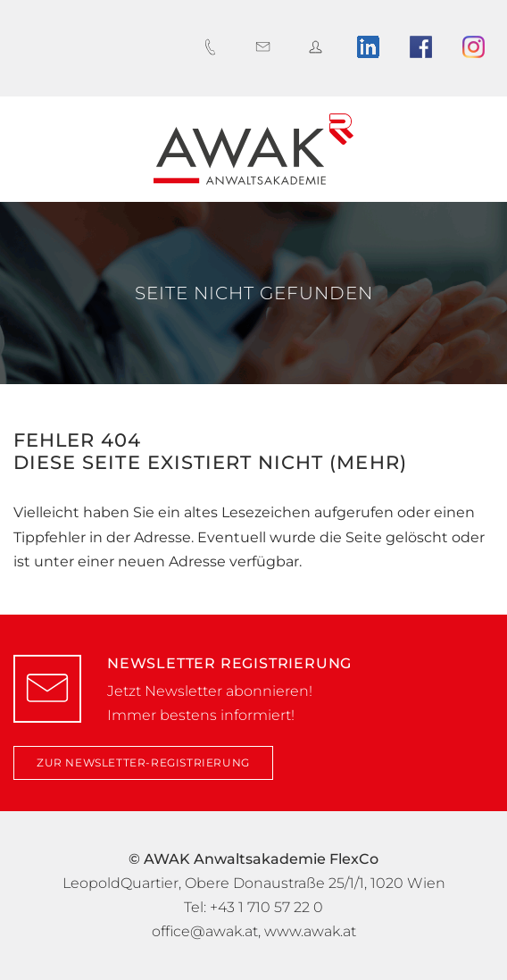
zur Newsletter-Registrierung (143, 762)
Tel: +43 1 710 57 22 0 (253, 907)
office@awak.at (205, 931)
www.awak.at (310, 931)
